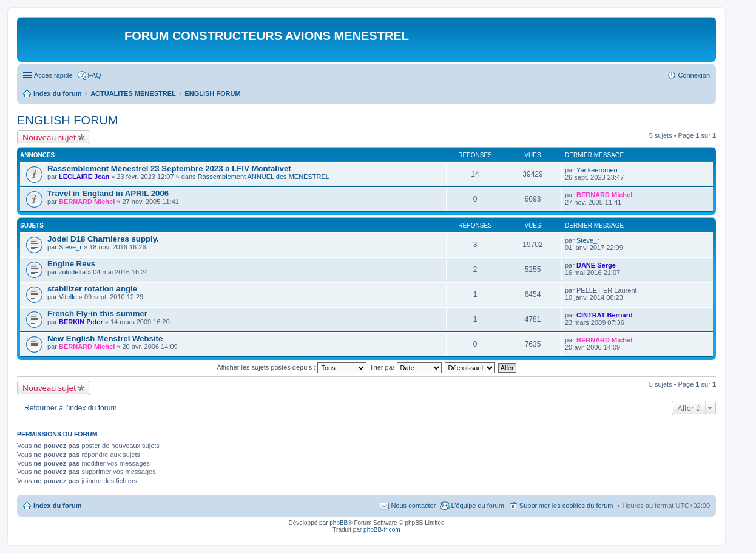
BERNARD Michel (87, 202)
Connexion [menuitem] (694, 75)
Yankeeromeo (597, 170)
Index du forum (57, 506)
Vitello (68, 297)
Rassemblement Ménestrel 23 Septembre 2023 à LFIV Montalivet (169, 168)
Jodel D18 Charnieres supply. (103, 239)
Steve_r (70, 247)
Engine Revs (71, 264)
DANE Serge (596, 265)
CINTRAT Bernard (605, 315)
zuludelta (72, 272)
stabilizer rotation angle (92, 289)
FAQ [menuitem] (95, 75)
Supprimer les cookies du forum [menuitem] (566, 506)
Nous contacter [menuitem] (413, 506)
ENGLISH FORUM (68, 120)
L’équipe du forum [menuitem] (477, 506)
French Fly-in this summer (97, 314)
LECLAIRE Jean (84, 177)
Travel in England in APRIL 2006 (108, 193)
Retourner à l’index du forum (71, 408)
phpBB (339, 523)
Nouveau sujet (49, 137)
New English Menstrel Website (105, 338)
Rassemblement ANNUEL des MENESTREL (264, 177)
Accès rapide (53, 75)
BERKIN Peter (81, 322)
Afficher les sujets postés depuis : (292, 367)
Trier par (405, 367)
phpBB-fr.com (382, 530)
